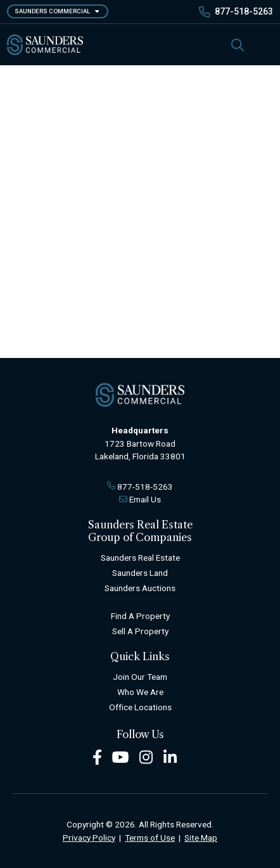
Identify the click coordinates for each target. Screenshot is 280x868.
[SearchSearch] (238, 45)
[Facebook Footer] (97, 756)
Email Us (145, 499)
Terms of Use (150, 838)
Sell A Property (140, 631)
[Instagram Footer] (146, 756)
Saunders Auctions (140, 588)
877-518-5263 (244, 11)
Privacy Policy (89, 838)
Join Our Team (140, 677)
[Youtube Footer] (120, 756)
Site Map (201, 838)
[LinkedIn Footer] (170, 756)
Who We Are (140, 692)
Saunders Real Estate (140, 558)
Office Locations (140, 707)
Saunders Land (140, 573)
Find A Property (140, 616)
